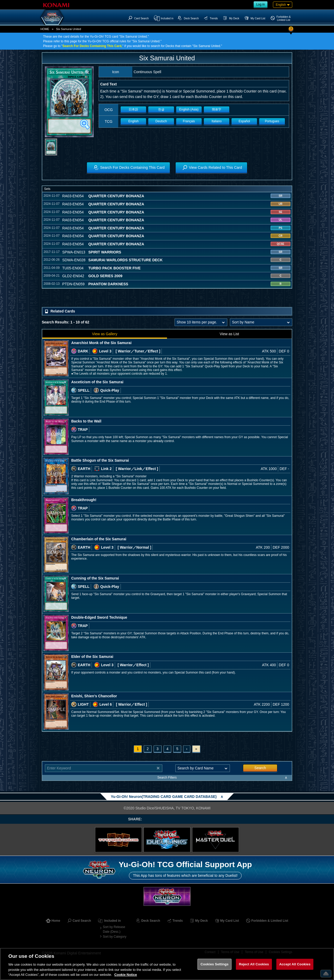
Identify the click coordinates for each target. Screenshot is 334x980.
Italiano (217, 121)
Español (244, 121)
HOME (45, 29)
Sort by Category (115, 937)
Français (189, 121)
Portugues (272, 121)
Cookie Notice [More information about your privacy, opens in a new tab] (126, 975)
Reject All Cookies (254, 964)
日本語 (133, 109)
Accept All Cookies (295, 964)
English (133, 121)
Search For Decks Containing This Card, (92, 46)
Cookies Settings (214, 964)
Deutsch (161, 121)
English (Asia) (189, 109)
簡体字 (217, 109)
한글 (161, 109)
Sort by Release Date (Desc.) (114, 929)
